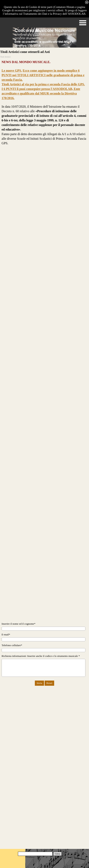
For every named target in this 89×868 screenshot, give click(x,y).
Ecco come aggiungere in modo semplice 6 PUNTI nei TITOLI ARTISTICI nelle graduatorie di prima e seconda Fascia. (43, 75)
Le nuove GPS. (12, 71)
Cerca (57, 854)
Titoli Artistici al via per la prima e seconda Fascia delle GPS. (43, 84)
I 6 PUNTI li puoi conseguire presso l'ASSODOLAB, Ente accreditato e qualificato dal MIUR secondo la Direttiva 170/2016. (41, 93)
